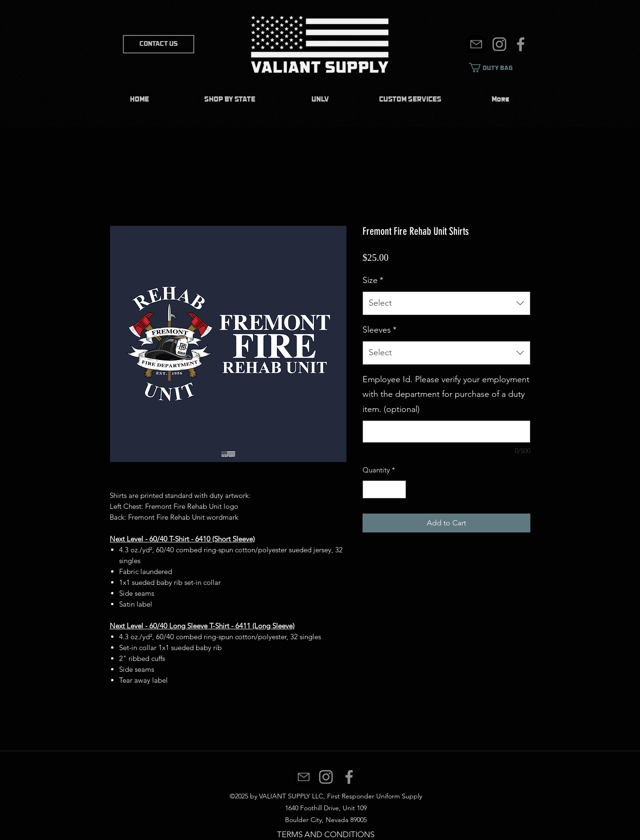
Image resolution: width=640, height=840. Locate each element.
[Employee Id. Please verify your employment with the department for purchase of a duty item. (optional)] (446, 432)
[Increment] (399, 490)
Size (373, 280)
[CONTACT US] (159, 44)
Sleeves (380, 330)
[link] (497, 68)
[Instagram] (499, 44)
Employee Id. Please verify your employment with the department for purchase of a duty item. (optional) (446, 394)
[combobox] (446, 303)
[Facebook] (521, 44)
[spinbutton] (385, 490)
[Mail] (476, 44)
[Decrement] (370, 490)
